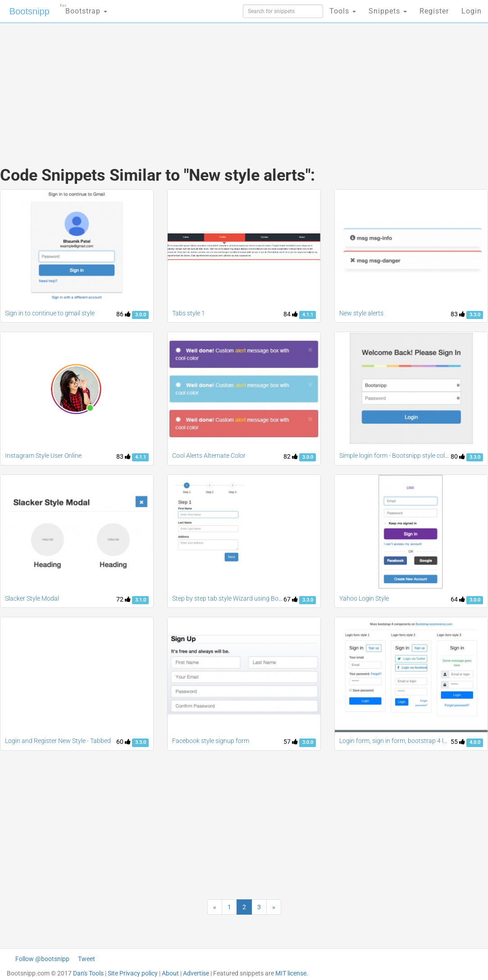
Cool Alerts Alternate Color (209, 456)
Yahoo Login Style (364, 598)
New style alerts (361, 313)
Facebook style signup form (211, 741)
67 (291, 599)
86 (123, 314)
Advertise (196, 973)
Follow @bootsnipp (42, 959)
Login (472, 11)
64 (458, 599)
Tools (343, 11)
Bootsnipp (30, 11)
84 (291, 314)
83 (458, 314)
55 (458, 742)
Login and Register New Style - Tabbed (58, 741)
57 (291, 742)
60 (123, 742)
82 (291, 456)
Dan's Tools (88, 973)
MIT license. (292, 973)
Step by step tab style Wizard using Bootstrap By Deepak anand (261, 598)
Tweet (87, 959)
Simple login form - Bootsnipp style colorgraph (403, 456)
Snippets (388, 11)
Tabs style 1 (189, 313)
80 (458, 456)
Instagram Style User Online (43, 456)
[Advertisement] (163, 86)
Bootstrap (84, 8)
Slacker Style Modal (32, 598)
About (170, 973)
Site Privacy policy (133, 973)
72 (123, 599)
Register (434, 11)
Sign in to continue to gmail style (50, 313)
